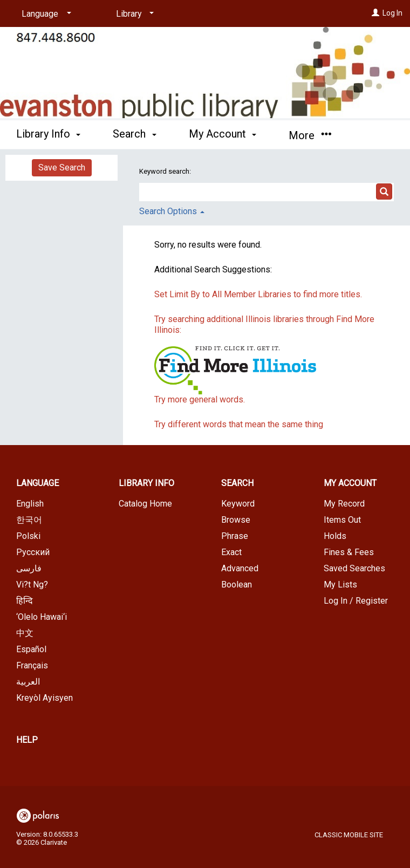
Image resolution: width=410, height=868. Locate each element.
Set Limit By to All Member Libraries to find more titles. (258, 294)
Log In (392, 13)
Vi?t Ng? (32, 585)
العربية (28, 682)
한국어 (29, 520)
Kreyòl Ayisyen (45, 698)
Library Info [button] (48, 134)
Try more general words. (200, 399)
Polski (28, 536)
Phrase (235, 536)
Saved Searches (354, 568)
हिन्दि (25, 601)
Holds (335, 536)
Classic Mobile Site (349, 835)
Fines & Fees (349, 552)
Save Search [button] (62, 168)
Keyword (238, 504)
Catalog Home (145, 504)
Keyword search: (166, 171)
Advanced (240, 568)
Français (32, 665)
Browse (236, 520)
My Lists (340, 585)
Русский (33, 552)
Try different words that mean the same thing (239, 424)
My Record (344, 504)
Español (31, 649)
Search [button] (134, 134)
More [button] (310, 135)
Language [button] (37, 483)
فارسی (29, 568)
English (30, 504)
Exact (231, 552)
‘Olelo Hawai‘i (42, 617)
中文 (25, 633)
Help (27, 740)
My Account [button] (223, 134)
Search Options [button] (172, 211)
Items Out (342, 520)
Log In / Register (356, 601)
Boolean (237, 585)
